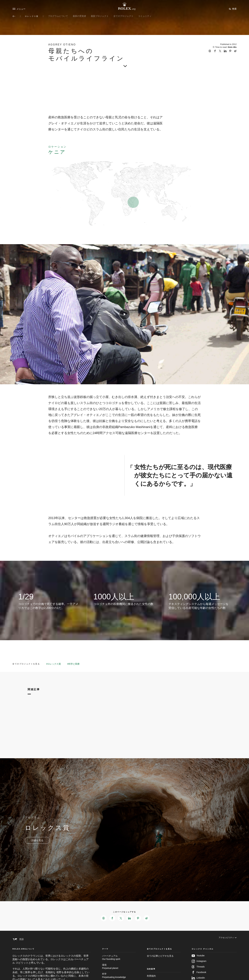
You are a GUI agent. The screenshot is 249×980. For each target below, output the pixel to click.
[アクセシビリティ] (226, 940)
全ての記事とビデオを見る (160, 962)
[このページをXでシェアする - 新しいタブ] (121, 918)
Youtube (198, 962)
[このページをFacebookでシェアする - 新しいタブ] (112, 918)
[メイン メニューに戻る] (14, 16)
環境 (119, 973)
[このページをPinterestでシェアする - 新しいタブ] (138, 918)
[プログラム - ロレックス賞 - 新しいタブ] (37, 840)
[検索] (232, 9)
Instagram (199, 968)
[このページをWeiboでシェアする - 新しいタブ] (147, 918)
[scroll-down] (124, 64)
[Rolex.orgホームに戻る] (124, 6)
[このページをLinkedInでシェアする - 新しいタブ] (130, 918)
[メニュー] (19, 9)
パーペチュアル (119, 964)
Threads (198, 973)
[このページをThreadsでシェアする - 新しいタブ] (103, 918)
